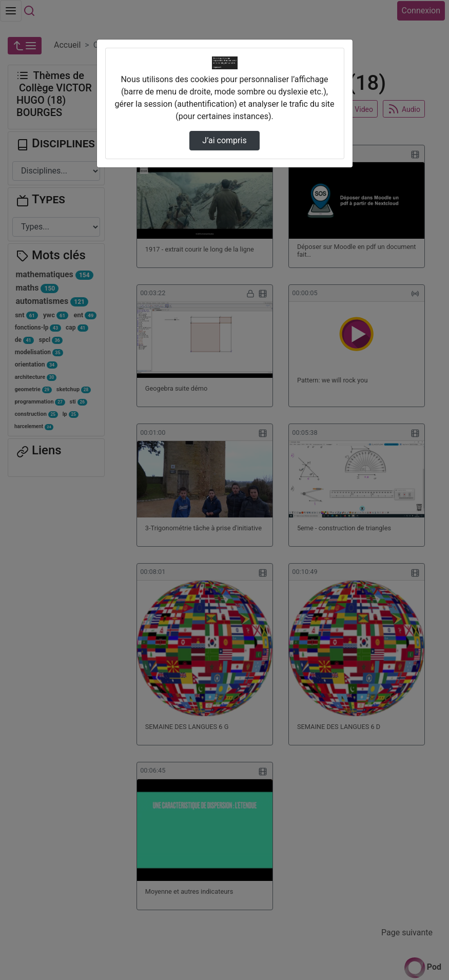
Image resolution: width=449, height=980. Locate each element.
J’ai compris (224, 140)
